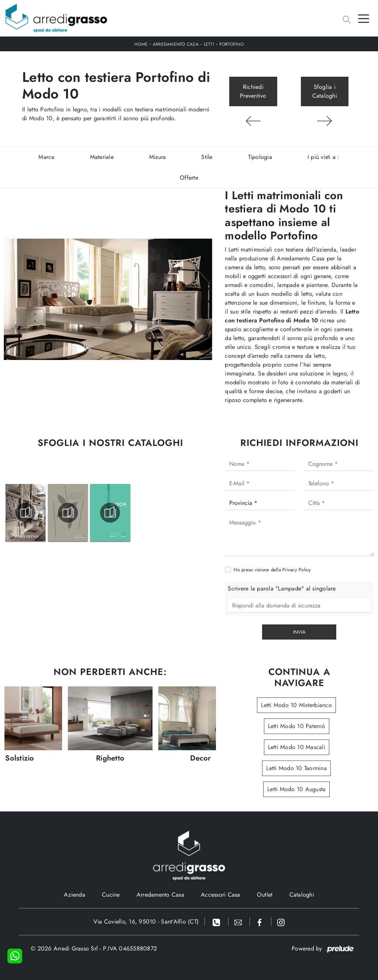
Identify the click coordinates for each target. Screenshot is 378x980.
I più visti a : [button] (324, 157)
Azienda (75, 895)
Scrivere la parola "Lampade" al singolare (282, 588)
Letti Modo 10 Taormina (296, 768)
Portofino (231, 44)
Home (141, 44)
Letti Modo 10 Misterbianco (296, 705)
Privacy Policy (297, 570)
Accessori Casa (221, 895)
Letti (209, 44)
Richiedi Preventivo (253, 91)
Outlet (265, 895)
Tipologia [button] (260, 157)
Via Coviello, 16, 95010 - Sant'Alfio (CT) (146, 922)
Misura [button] (158, 157)
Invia (299, 632)
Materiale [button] (102, 157)
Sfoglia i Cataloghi (325, 91)
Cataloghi (302, 895)
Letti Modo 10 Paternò (297, 726)
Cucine (111, 895)
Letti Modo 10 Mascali (297, 747)
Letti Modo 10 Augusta (296, 789)
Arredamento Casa (176, 44)
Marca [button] (46, 157)
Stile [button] (207, 157)
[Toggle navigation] (364, 18)
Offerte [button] (189, 178)
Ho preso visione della (272, 570)
